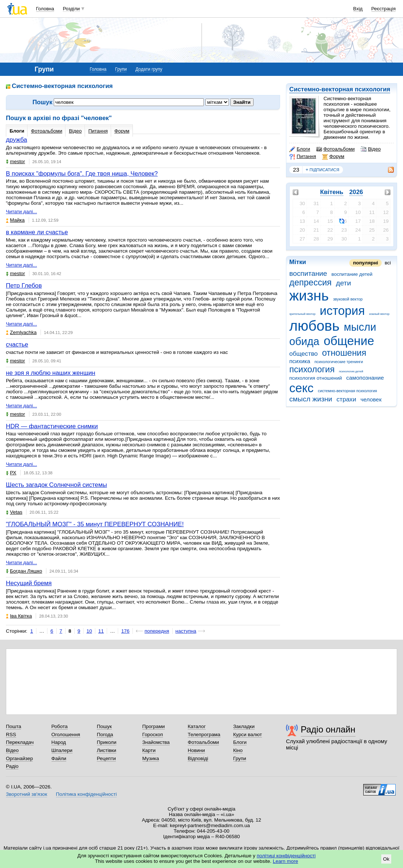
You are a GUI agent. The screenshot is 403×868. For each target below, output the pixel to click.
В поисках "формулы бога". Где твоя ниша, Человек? (82, 174)
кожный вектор (379, 314)
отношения (344, 353)
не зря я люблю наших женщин (51, 373)
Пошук (104, 726)
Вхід (358, 9)
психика (300, 361)
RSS (11, 735)
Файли (59, 758)
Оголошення (66, 735)
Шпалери (62, 750)
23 (296, 170)
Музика (151, 758)
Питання (303, 157)
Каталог (197, 726)
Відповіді (198, 758)
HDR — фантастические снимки (52, 426)
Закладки (244, 726)
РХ (11, 473)
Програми (154, 726)
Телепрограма (204, 735)
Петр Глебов (24, 286)
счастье (17, 345)
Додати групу (149, 69)
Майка (15, 220)
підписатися (322, 170)
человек (371, 399)
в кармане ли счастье (37, 232)
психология (312, 369)
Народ (59, 742)
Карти (149, 750)
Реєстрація (383, 9)
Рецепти (106, 758)
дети (344, 283)
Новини (196, 750)
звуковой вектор (348, 299)
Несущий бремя (29, 583)
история (342, 311)
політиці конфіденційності (286, 856)
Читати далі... (21, 212)
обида (304, 341)
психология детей (351, 371)
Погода (105, 735)
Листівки (107, 750)
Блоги (300, 149)
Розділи (71, 9)
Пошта (13, 726)
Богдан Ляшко (24, 571)
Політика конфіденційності (86, 794)
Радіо (12, 766)
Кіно (238, 750)
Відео (371, 149)
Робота (60, 726)
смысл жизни (311, 399)
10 (89, 631)
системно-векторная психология (348, 391)
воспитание (308, 273)
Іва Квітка (19, 616)
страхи (346, 399)
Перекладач (20, 742)
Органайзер (19, 758)
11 (101, 631)
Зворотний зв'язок (26, 794)
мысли (360, 327)
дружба (17, 140)
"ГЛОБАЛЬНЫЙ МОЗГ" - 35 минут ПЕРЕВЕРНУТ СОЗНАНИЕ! (95, 524)
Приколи (107, 742)
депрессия (310, 282)
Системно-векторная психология (340, 89)
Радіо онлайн (328, 729)
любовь (314, 326)
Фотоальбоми (335, 149)
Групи (121, 69)
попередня (157, 631)
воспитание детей (352, 274)
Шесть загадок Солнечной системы (56, 485)
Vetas (14, 512)
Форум (333, 157)
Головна (45, 9)
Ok (386, 859)
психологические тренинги (339, 362)
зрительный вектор (302, 314)
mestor (15, 161)
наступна (186, 631)
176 (125, 631)
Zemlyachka (21, 332)
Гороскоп (153, 735)
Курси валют (248, 735)
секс (301, 388)
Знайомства (156, 742)
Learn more (285, 861)
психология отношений (316, 378)
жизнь (309, 296)
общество (303, 354)
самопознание (365, 378)
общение (349, 341)
